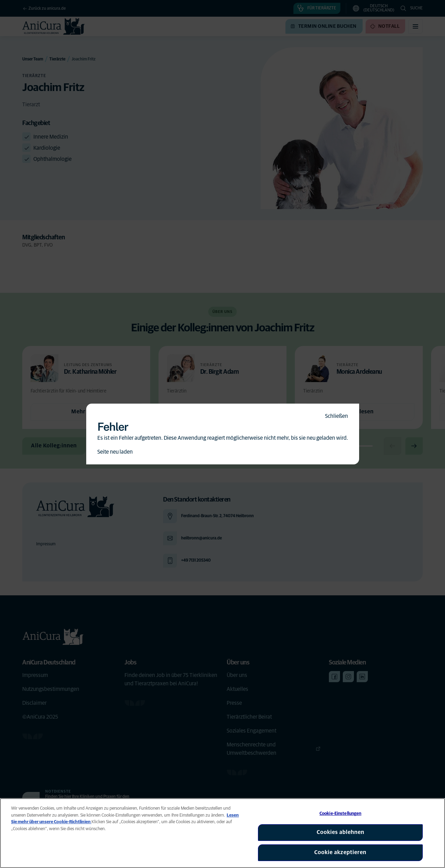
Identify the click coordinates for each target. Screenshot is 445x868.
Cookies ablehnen (341, 832)
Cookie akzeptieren (340, 852)
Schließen (337, 416)
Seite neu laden (115, 452)
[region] (222, 833)
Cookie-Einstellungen (341, 814)
